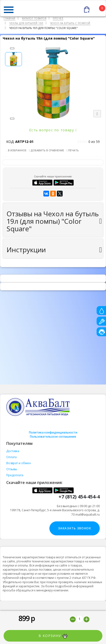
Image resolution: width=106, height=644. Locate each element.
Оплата (11, 457)
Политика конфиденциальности (53, 432)
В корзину (53, 636)
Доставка (13, 451)
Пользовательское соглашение (53, 437)
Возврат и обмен (19, 463)
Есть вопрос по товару (53, 130)
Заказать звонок (75, 528)
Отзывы (12, 469)
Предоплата (15, 475)
